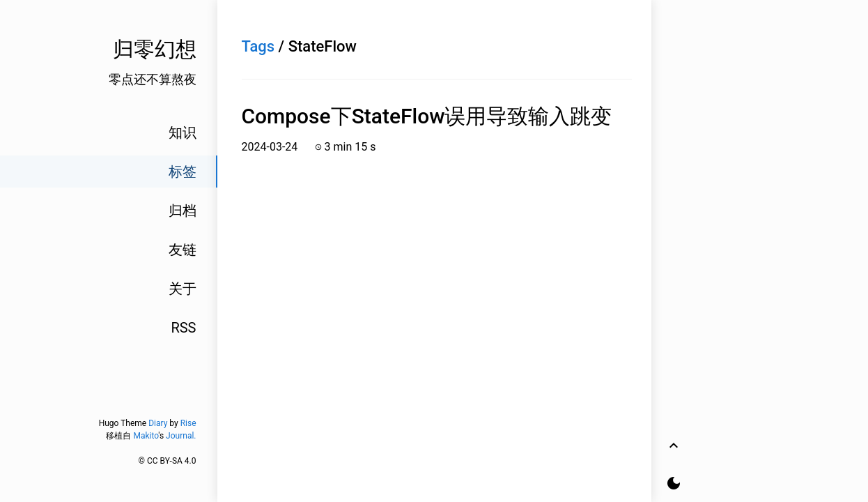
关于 (183, 289)
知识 (183, 132)
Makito (146, 436)
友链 (183, 250)
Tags (258, 46)
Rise (188, 423)
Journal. (181, 436)
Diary (158, 423)
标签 (183, 172)
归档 (183, 211)
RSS (183, 328)
